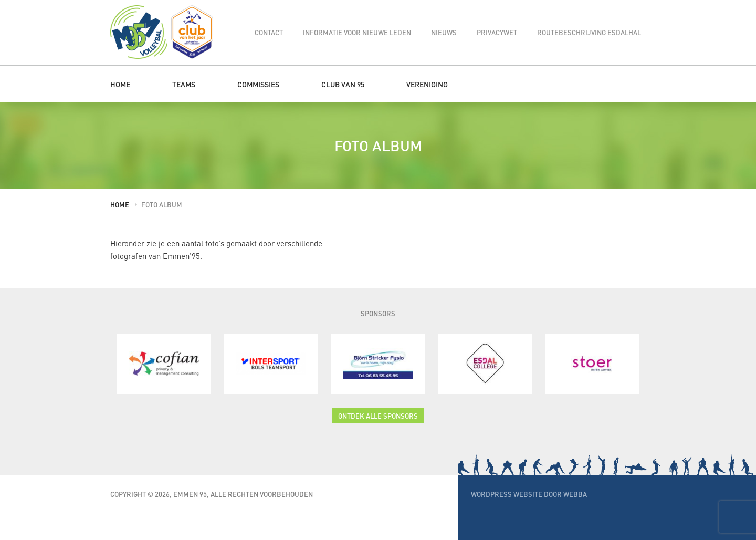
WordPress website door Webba (529, 494)
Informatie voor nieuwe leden (357, 32)
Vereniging (427, 84)
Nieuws (444, 32)
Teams (184, 84)
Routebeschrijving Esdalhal (589, 32)
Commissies (258, 84)
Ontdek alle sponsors (378, 416)
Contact (269, 32)
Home (120, 84)
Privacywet (497, 32)
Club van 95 (343, 84)
